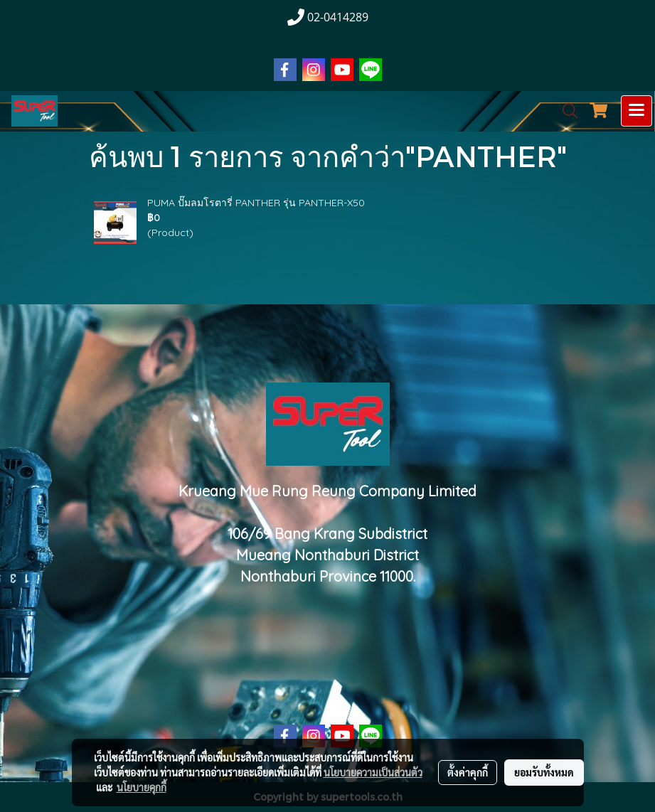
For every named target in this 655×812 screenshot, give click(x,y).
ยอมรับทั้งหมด (544, 772)
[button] (565, 111)
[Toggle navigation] (637, 111)
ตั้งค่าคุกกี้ (468, 772)
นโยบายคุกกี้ (142, 787)
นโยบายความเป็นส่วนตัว (373, 772)
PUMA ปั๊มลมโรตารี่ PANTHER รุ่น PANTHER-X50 (256, 203)
